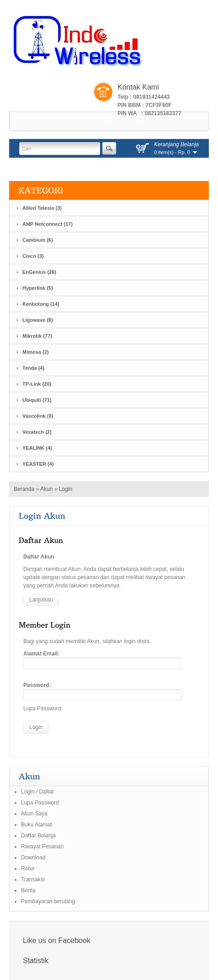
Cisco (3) (33, 256)
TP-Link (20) (37, 384)
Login (66, 489)
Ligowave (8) (38, 320)
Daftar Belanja (38, 836)
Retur (28, 868)
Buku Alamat (36, 825)
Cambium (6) (38, 240)
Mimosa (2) (35, 352)
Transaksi (33, 879)
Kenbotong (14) (41, 304)
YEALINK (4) (37, 448)
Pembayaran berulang (48, 901)
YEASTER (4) (38, 464)
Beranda (24, 489)
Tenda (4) (33, 368)
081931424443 (151, 97)
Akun (46, 489)
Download (33, 857)
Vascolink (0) (38, 416)
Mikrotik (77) (37, 336)
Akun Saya (34, 814)
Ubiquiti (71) (37, 400)
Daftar (46, 792)
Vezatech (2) (37, 432)
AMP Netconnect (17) (48, 224)
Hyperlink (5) (38, 288)
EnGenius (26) (39, 272)
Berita (28, 890)
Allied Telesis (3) (42, 208)
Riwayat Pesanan (42, 847)
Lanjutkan (41, 600)
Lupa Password (42, 708)
